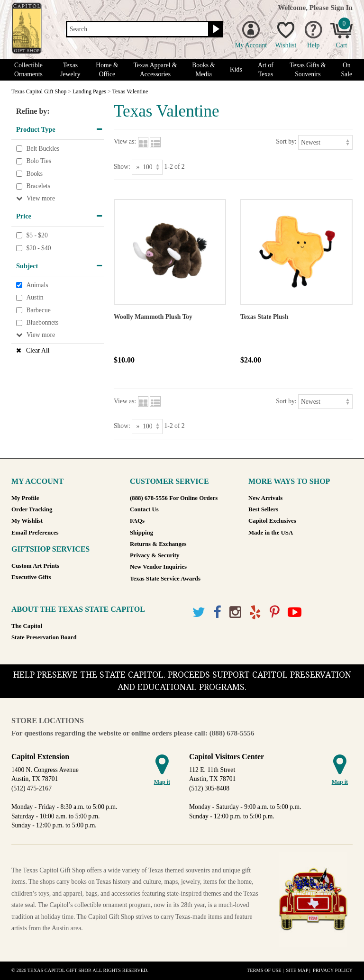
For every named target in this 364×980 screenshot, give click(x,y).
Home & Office (107, 70)
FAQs (137, 521)
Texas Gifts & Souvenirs (308, 70)
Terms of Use (264, 970)
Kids (236, 69)
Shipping (141, 533)
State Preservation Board (44, 637)
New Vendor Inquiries (158, 567)
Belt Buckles (43, 149)
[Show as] (147, 167)
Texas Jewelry (70, 70)
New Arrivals (265, 498)
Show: (122, 167)
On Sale (347, 70)
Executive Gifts (31, 577)
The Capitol (27, 626)
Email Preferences (35, 533)
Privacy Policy (333, 970)
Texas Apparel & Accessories (155, 70)
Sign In (341, 7)
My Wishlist (27, 521)
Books (34, 174)
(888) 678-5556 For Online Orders (174, 498)
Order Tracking (32, 509)
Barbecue (38, 310)
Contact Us (144, 509)
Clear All (38, 350)
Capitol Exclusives (272, 521)
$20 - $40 (38, 248)
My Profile (25, 498)
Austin (35, 298)
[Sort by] (325, 142)
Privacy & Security (155, 555)
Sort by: (286, 141)
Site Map (297, 970)
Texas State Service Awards (165, 579)
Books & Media (204, 70)
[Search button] (215, 29)
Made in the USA (271, 533)
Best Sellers (263, 509)
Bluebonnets (42, 323)
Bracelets (38, 186)
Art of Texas (266, 70)
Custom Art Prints (35, 566)
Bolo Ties (39, 161)
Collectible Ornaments (28, 70)
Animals (37, 285)
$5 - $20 (37, 235)
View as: (125, 141)
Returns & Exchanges (158, 544)
